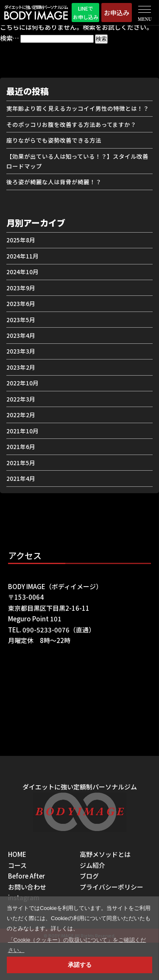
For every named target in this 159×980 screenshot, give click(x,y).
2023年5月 (21, 320)
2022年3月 (21, 399)
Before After (26, 876)
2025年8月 (21, 240)
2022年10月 (22, 383)
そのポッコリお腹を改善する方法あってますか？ (71, 124)
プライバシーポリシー (112, 887)
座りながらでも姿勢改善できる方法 (54, 140)
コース (17, 865)
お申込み (117, 13)
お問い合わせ (27, 887)
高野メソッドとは (105, 854)
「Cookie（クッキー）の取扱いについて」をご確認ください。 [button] (77, 945)
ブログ (89, 876)
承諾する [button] (80, 965)
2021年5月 (21, 463)
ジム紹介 (92, 865)
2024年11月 (22, 256)
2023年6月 (21, 303)
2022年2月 (21, 415)
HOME (17, 854)
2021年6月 (21, 446)
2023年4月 (21, 335)
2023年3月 (21, 351)
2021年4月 (21, 478)
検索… (10, 38)
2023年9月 (21, 288)
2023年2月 (21, 367)
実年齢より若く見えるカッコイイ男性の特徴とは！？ (78, 108)
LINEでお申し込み (86, 12)
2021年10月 (22, 431)
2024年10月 (22, 272)
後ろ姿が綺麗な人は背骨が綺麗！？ (54, 182)
